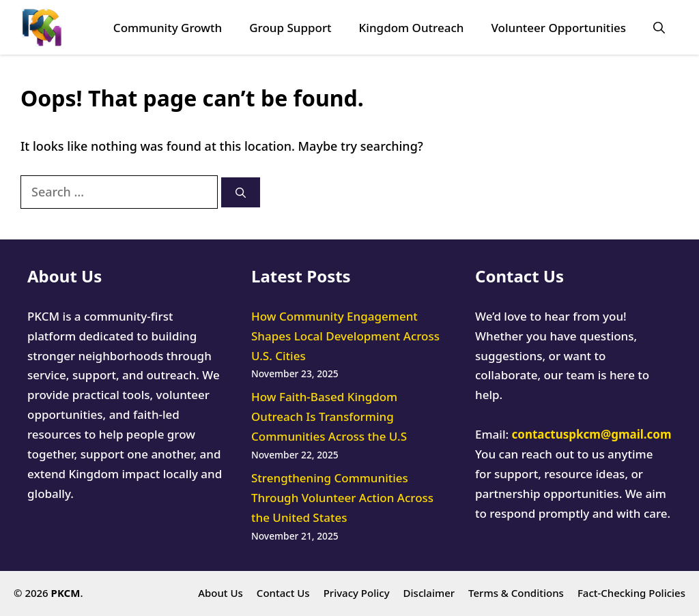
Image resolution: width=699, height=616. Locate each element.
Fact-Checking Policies (631, 593)
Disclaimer (429, 593)
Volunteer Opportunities (558, 28)
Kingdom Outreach (412, 28)
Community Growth (168, 28)
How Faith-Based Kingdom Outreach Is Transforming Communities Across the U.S (329, 416)
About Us (220, 593)
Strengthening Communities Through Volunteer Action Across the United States (342, 498)
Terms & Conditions (516, 593)
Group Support (290, 28)
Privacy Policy (357, 593)
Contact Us (283, 593)
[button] (659, 28)
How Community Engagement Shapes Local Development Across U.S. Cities (345, 336)
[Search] (241, 193)
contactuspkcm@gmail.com (592, 434)
